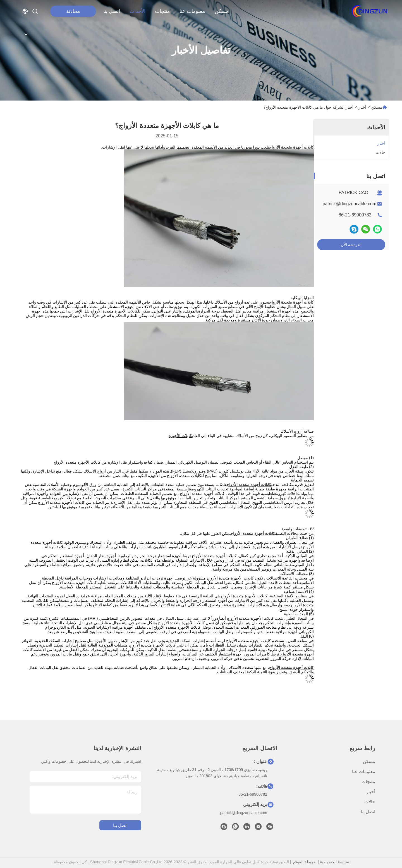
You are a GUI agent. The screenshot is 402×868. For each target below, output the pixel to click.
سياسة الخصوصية (334, 862)
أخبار (362, 107)
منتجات (162, 11)
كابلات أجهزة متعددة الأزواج (291, 667)
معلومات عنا (192, 11)
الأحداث (137, 11)
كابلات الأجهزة (180, 436)
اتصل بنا (112, 11)
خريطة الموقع (304, 862)
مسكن (222, 11)
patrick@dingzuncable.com (350, 204)
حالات (370, 802)
